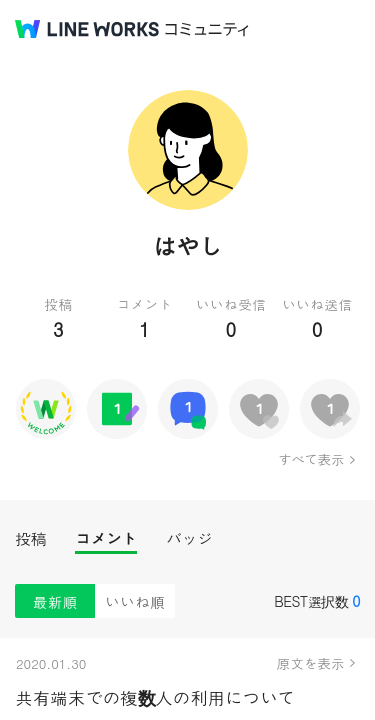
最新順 (55, 601)
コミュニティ (207, 29)
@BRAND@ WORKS (87, 29)
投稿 (30, 538)
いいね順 (135, 601)
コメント (106, 538)
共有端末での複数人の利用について (155, 697)
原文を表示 (311, 663)
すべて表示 (310, 459)
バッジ (189, 538)
